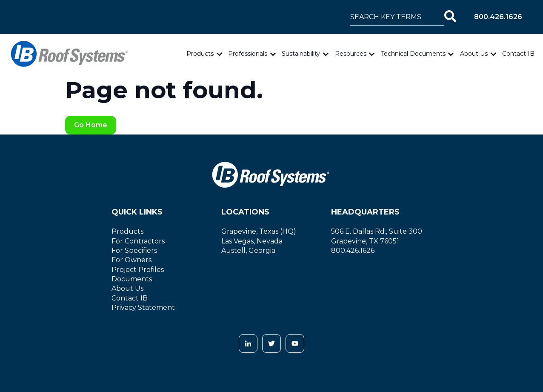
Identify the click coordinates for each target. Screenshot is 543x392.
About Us (474, 54)
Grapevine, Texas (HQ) (259, 231)
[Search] (450, 17)
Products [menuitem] (127, 231)
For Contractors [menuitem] (138, 241)
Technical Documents (413, 54)
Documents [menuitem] (132, 279)
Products (200, 54)
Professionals (248, 54)
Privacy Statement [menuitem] (143, 308)
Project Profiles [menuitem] (138, 270)
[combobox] (397, 17)
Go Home (91, 125)
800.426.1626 (498, 17)
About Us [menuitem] (127, 288)
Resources (351, 54)
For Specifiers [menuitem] (134, 250)
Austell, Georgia (248, 250)
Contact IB (518, 54)
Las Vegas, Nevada (252, 241)
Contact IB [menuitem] (130, 298)
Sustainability (301, 54)
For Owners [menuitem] (131, 260)
